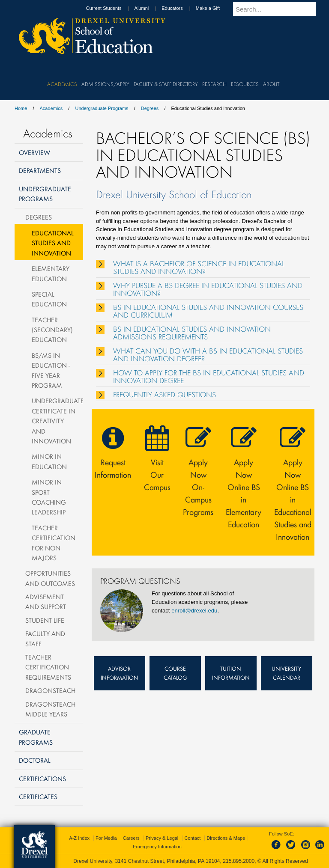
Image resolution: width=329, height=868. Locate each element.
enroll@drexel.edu (194, 611)
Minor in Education (49, 461)
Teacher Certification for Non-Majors (54, 543)
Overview (34, 152)
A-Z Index (79, 838)
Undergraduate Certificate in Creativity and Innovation (57, 421)
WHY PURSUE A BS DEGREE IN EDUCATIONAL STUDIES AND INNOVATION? (208, 289)
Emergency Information (157, 847)
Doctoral (35, 760)
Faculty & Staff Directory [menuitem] (166, 84)
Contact (192, 838)
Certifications (42, 779)
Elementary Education (51, 273)
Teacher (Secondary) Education (52, 330)
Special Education (49, 299)
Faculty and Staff (45, 638)
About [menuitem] (271, 84)
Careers (131, 838)
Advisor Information (120, 673)
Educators (180, 8)
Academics (51, 108)
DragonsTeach (50, 690)
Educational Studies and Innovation (53, 243)
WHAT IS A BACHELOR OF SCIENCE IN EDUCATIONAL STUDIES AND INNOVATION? (199, 268)
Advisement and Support (46, 602)
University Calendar (286, 673)
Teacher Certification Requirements (48, 667)
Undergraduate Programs (102, 108)
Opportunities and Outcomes (50, 578)
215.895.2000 (239, 861)
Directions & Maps (226, 838)
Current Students (112, 8)
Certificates (38, 797)
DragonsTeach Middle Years (50, 709)
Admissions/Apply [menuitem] (105, 84)
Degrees (150, 108)
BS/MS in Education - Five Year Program (51, 370)
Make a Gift (216, 8)
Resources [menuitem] (245, 84)
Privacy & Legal (162, 838)
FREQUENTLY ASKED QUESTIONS (164, 395)
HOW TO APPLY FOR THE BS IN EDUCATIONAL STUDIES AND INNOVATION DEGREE (209, 377)
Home (21, 108)
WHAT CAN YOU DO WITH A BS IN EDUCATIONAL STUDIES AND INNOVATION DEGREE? (208, 355)
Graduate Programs (36, 737)
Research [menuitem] (214, 84)
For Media (106, 838)
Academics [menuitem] (62, 84)
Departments (40, 170)
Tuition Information (231, 673)
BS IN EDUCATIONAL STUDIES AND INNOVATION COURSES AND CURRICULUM (208, 311)
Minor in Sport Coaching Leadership (49, 497)
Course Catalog (175, 673)
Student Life (45, 620)
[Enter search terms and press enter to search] (280, 9)
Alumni (150, 8)
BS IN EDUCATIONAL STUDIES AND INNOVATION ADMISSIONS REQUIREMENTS (192, 333)
